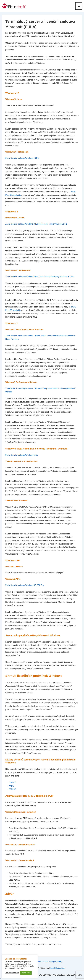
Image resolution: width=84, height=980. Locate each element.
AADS (11, 786)
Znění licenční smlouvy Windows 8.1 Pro (57, 277)
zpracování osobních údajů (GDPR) (47, 961)
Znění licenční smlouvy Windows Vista (22, 455)
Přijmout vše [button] (26, 973)
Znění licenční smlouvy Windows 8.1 (52, 224)
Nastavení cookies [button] (12, 973)
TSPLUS (12, 789)
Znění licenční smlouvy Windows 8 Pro (22, 277)
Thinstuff (12, 783)
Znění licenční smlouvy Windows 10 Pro (22, 158)
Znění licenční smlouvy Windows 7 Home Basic (25, 336)
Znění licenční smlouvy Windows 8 (20, 224)
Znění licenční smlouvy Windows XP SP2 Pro (25, 585)
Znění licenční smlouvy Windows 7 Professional (26, 388)
